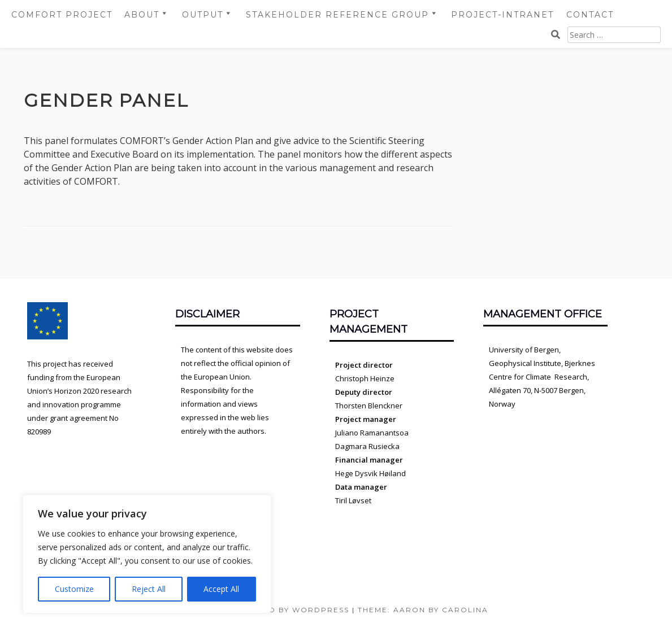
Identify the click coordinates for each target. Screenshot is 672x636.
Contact (590, 15)
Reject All (149, 589)
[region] (147, 554)
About (142, 15)
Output (203, 15)
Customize (74, 589)
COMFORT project (62, 15)
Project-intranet (502, 15)
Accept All (221, 589)
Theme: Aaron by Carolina (423, 610)
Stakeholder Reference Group (337, 15)
